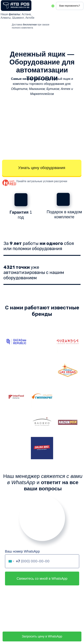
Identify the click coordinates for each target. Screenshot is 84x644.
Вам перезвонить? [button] (70, 6)
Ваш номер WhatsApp (22, 551)
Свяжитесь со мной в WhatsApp (42, 578)
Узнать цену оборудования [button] (42, 168)
